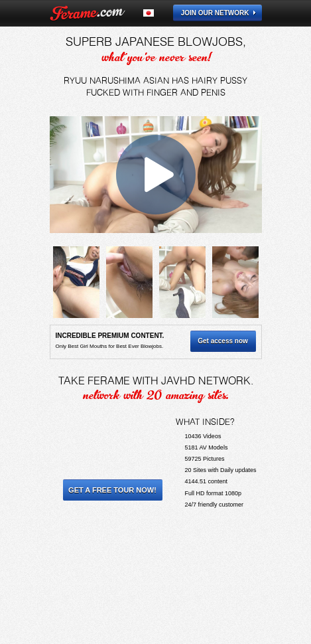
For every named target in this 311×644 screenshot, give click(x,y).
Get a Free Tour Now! (112, 490)
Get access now (223, 341)
